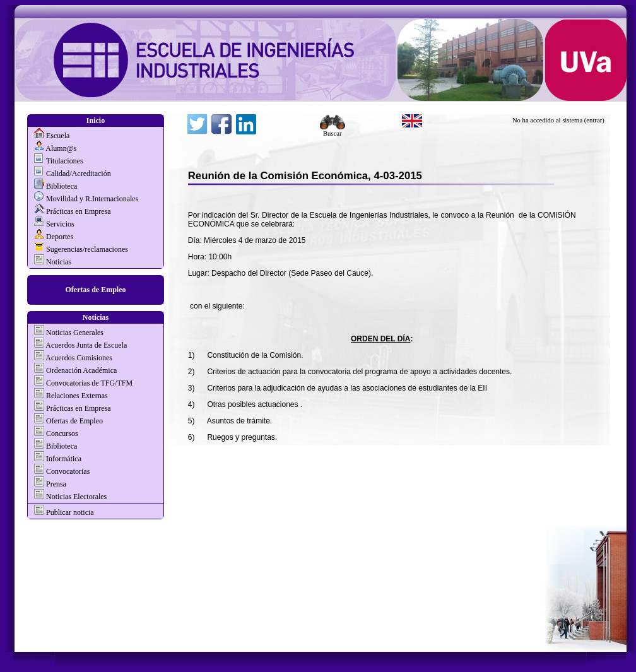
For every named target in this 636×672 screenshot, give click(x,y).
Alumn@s (61, 148)
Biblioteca (62, 186)
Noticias (59, 262)
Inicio (96, 121)
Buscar (333, 131)
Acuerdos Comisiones (79, 358)
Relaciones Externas (77, 396)
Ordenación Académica (81, 370)
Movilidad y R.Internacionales (92, 199)
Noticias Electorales (76, 497)
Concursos (62, 433)
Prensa (56, 484)
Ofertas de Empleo (96, 290)
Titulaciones (65, 161)
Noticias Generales (75, 333)
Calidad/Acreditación (79, 174)
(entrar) (594, 120)
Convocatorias (68, 471)
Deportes (60, 237)
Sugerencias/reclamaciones (87, 249)
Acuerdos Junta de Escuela (86, 345)
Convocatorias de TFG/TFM (89, 383)
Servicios (60, 224)
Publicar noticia (69, 512)
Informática (64, 459)
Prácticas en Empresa (79, 211)
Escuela (58, 136)
